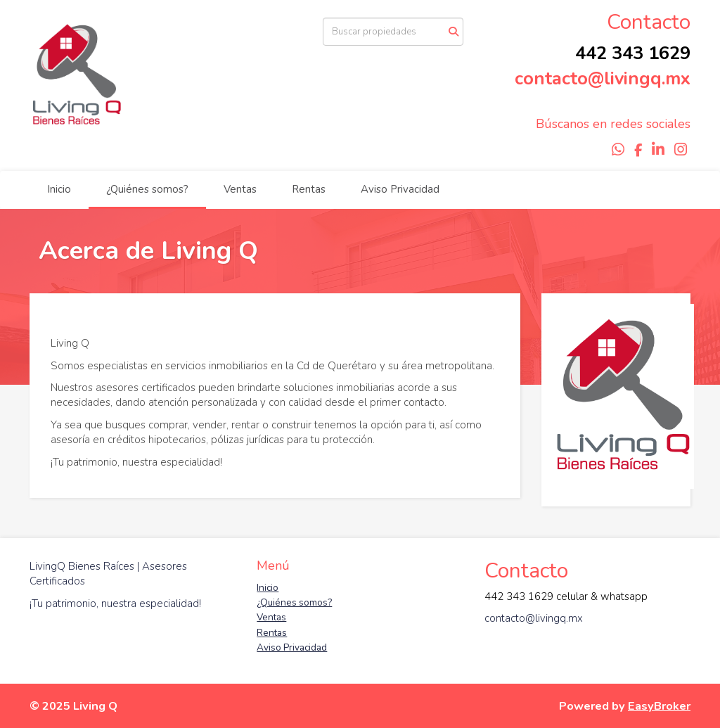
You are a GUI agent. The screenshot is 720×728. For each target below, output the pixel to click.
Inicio (59, 189)
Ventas (240, 189)
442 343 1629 (633, 53)
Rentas (309, 189)
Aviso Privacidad (400, 189)
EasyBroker (659, 706)
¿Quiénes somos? (147, 189)
